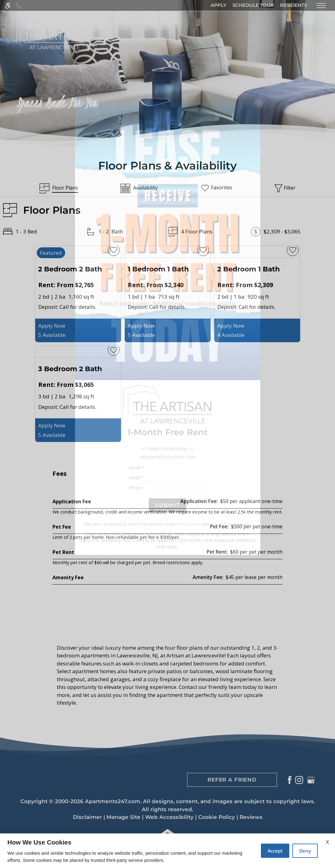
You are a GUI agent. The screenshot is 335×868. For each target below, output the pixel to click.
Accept (275, 851)
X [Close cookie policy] (327, 842)
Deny (305, 851)
